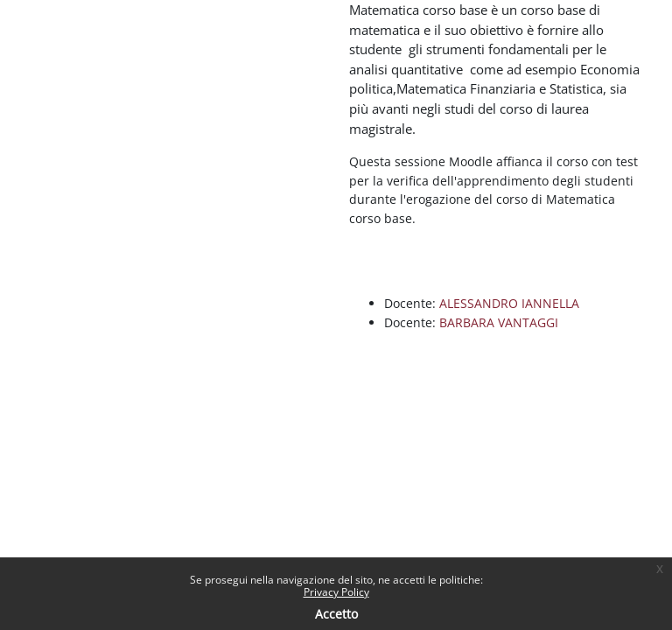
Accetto (336, 614)
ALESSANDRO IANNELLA (509, 303)
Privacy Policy (336, 592)
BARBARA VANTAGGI (499, 322)
